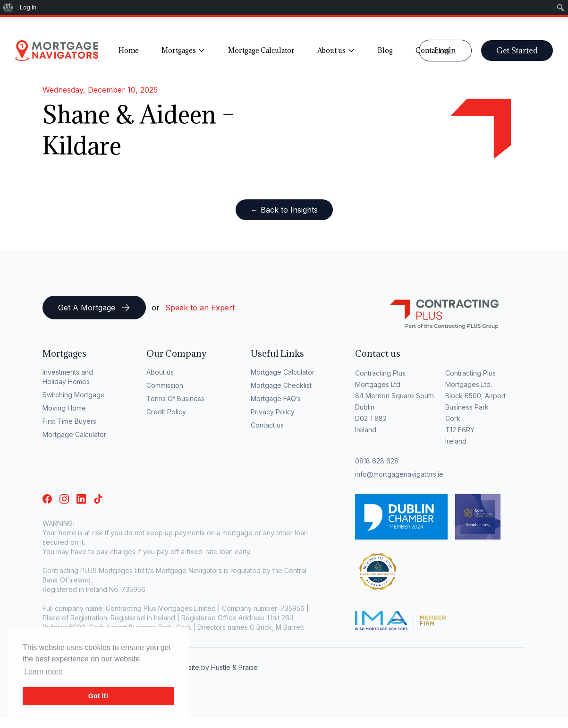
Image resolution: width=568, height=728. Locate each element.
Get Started (517, 51)
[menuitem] (8, 8)
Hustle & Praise (234, 667)
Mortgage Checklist (281, 385)
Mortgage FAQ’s (276, 398)
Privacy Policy (273, 412)
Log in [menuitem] (28, 7)
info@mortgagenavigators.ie (399, 474)
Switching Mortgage (74, 395)
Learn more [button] (43, 672)
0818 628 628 (377, 461)
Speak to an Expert (200, 308)
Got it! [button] (98, 696)
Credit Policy (166, 412)
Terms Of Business (175, 398)
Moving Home (64, 408)
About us (160, 372)
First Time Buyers (69, 421)
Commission (165, 385)
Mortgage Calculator (74, 434)
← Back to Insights (284, 210)
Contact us (267, 425)
